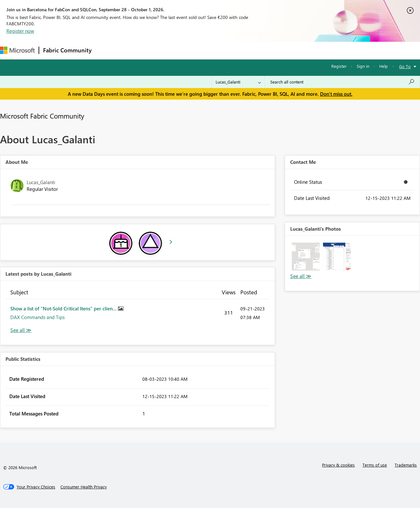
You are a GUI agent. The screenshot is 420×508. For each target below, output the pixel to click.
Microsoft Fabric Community (42, 116)
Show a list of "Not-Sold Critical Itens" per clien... (64, 308)
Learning (243, 50)
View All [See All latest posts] (21, 330)
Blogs (218, 50)
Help (384, 66)
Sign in (363, 66)
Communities (189, 50)
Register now (20, 31)
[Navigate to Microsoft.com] (17, 50)
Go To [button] (405, 66)
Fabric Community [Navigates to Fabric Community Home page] (67, 50)
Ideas (161, 50)
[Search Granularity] (238, 82)
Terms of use (375, 465)
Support (270, 50)
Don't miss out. (336, 94)
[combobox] (342, 82)
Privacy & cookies (338, 465)
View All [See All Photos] (301, 276)
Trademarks (406, 465)
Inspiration (134, 50)
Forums (106, 50)
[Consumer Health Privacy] (84, 487)
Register (339, 66)
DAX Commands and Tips (37, 317)
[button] (306, 257)
